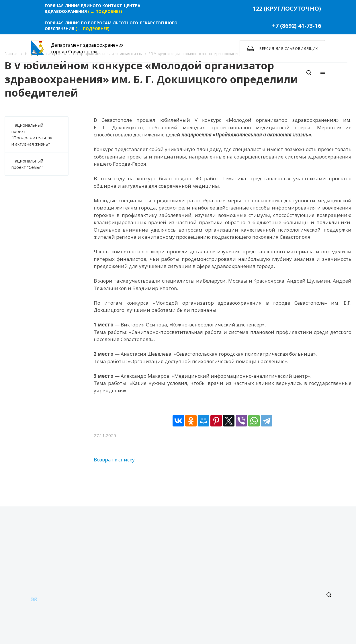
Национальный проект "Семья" (40, 164)
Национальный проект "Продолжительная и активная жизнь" (40, 134)
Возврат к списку (114, 460)
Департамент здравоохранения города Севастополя (77, 48)
